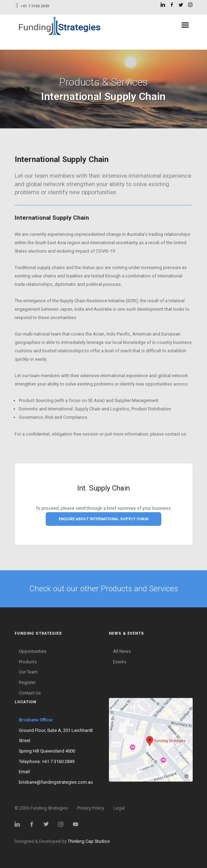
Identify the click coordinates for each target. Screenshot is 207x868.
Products (28, 662)
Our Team (28, 672)
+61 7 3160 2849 (58, 761)
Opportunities (33, 651)
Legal (119, 808)
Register (27, 682)
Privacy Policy (91, 808)
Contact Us (30, 693)
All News (122, 651)
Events (120, 662)
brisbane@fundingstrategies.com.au (56, 782)
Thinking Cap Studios (89, 841)
